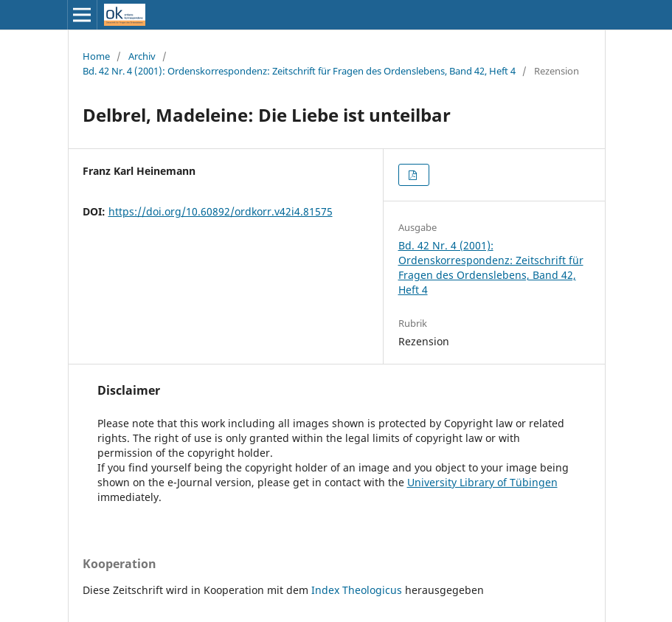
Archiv (142, 56)
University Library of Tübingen (482, 482)
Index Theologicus (358, 590)
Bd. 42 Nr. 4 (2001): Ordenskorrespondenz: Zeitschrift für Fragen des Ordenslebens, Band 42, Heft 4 (299, 71)
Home (96, 56)
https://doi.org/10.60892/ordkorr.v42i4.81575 (221, 211)
